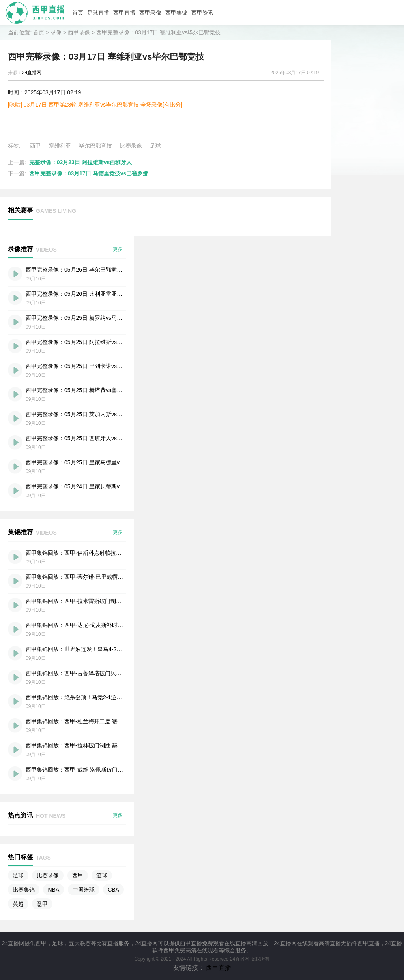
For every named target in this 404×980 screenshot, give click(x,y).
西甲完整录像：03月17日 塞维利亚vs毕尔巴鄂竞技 (158, 32)
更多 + (120, 249)
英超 (18, 904)
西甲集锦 (176, 13)
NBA (53, 890)
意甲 (42, 904)
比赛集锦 (24, 890)
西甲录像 (150, 13)
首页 (78, 13)
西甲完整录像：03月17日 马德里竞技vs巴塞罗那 (89, 173)
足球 (155, 146)
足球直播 (98, 13)
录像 (56, 32)
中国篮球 (84, 890)
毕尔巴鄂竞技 (95, 146)
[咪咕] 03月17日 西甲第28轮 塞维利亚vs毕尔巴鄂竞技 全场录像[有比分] (95, 105)
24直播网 (32, 73)
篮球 (102, 875)
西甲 (36, 146)
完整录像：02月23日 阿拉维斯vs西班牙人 (81, 162)
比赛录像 (131, 146)
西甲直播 (124, 13)
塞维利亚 (60, 146)
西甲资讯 (202, 13)
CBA (113, 890)
